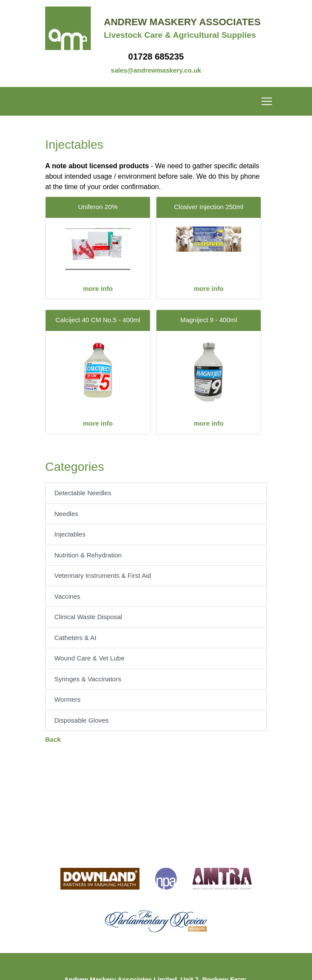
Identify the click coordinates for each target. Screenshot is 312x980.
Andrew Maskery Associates (182, 22)
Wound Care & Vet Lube (90, 658)
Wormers (68, 699)
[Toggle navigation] (156, 101)
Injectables (70, 534)
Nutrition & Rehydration (88, 555)
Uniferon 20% (98, 207)
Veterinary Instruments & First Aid (103, 575)
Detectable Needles (83, 493)
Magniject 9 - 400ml (209, 320)
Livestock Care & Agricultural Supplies (180, 35)
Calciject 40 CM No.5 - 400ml (98, 320)
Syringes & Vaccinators (88, 679)
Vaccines (67, 596)
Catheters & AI (75, 638)
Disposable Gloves (81, 720)
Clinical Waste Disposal (88, 617)
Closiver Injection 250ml (209, 207)
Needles (66, 514)
